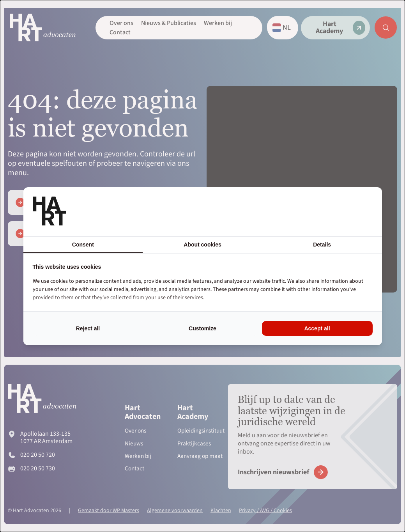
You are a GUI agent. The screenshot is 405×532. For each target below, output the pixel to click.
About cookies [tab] (202, 245)
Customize (202, 328)
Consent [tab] (83, 245)
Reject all (88, 328)
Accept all (317, 328)
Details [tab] (322, 245)
